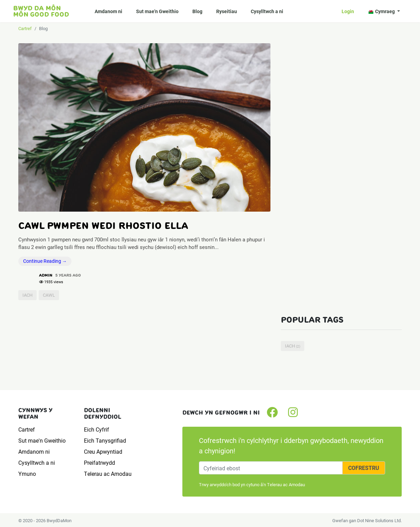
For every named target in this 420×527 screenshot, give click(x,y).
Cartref (25, 28)
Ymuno (27, 474)
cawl (49, 295)
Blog (197, 11)
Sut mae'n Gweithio (157, 11)
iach (27, 295)
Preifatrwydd (99, 463)
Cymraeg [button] (382, 11)
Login (348, 11)
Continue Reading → (45, 261)
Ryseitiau (227, 11)
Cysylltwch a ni (267, 11)
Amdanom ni (108, 11)
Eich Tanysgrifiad (105, 440)
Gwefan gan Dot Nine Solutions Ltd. (367, 520)
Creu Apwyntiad (103, 451)
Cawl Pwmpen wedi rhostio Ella (103, 225)
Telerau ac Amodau (108, 474)
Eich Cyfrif (97, 429)
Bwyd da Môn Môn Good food (41, 11)
